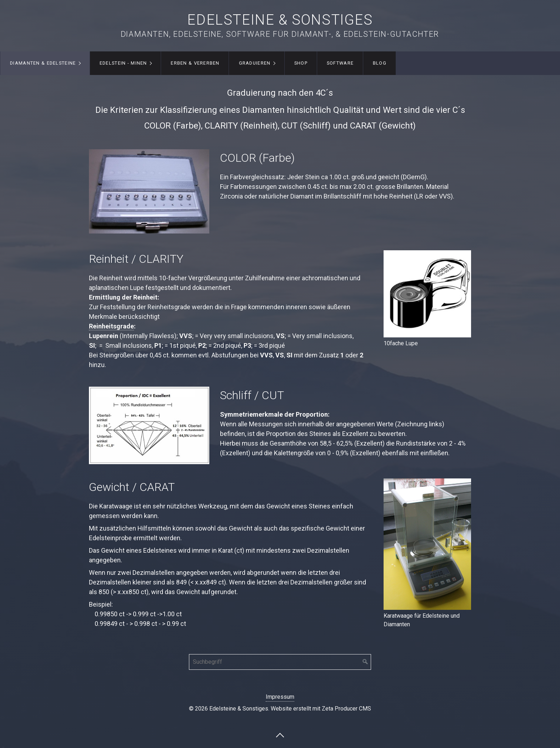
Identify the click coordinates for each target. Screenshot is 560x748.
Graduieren (255, 63)
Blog (380, 63)
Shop (301, 63)
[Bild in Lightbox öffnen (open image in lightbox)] (427, 294)
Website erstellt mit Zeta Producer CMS (321, 709)
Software (340, 63)
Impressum (280, 697)
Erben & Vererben (195, 63)
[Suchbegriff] (280, 662)
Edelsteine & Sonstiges (280, 20)
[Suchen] (365, 662)
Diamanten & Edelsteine (43, 63)
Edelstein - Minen (123, 63)
